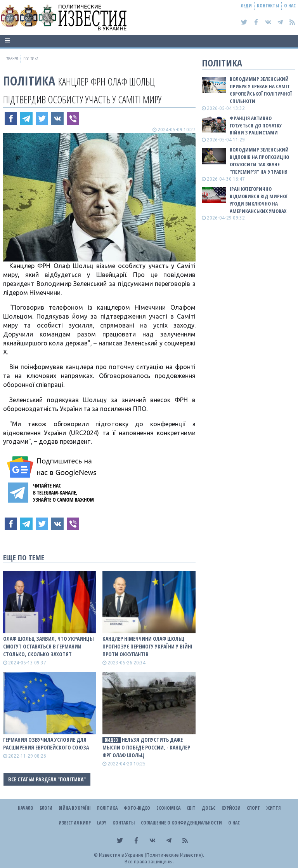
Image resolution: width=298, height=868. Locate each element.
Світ (191, 808)
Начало (26, 808)
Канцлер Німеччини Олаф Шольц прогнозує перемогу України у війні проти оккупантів (147, 646)
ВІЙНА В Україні (75, 808)
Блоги (46, 808)
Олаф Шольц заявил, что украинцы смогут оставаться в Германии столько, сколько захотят (49, 646)
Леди (246, 6)
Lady (102, 823)
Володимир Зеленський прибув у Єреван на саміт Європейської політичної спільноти (261, 90)
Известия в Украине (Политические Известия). (152, 855)
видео (112, 740)
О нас (290, 6)
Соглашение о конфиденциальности (181, 823)
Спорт (253, 808)
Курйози (231, 808)
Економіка (168, 808)
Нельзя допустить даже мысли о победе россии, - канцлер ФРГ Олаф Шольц (146, 747)
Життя (273, 808)
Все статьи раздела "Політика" (47, 779)
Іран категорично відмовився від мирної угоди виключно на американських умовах (259, 200)
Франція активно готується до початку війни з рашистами (256, 125)
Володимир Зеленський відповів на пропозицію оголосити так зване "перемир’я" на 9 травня (259, 161)
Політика (29, 81)
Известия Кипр (75, 823)
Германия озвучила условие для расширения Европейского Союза (46, 743)
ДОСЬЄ (209, 808)
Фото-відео (137, 808)
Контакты (268, 6)
